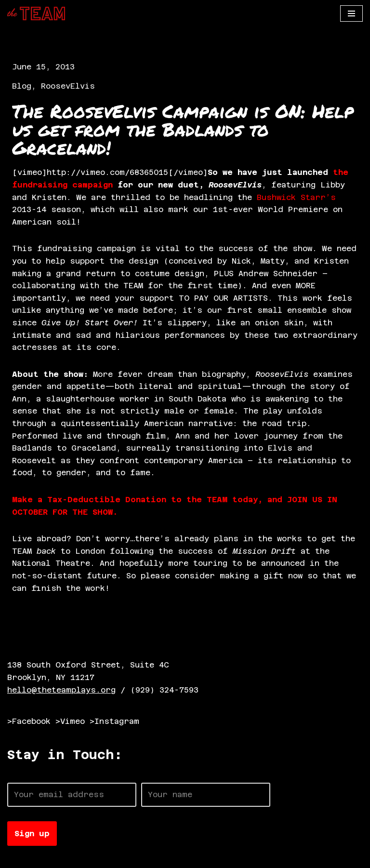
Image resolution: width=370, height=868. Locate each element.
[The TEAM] (36, 13)
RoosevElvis (68, 86)
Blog (22, 86)
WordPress (118, 858)
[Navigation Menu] (351, 13)
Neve (17, 858)
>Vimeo (70, 721)
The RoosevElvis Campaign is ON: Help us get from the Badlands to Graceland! (183, 129)
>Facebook (29, 721)
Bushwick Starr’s (296, 197)
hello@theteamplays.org (61, 690)
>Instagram (114, 721)
